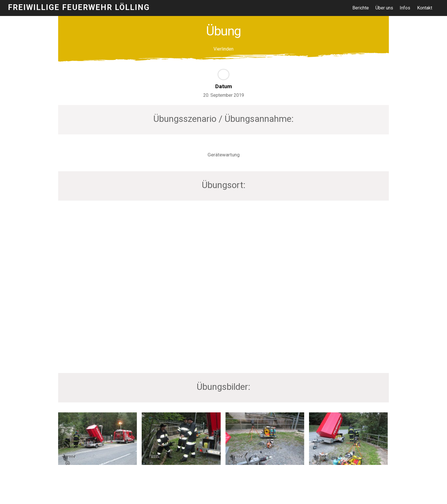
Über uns (385, 8)
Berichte (361, 8)
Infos (405, 8)
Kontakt (425, 8)
